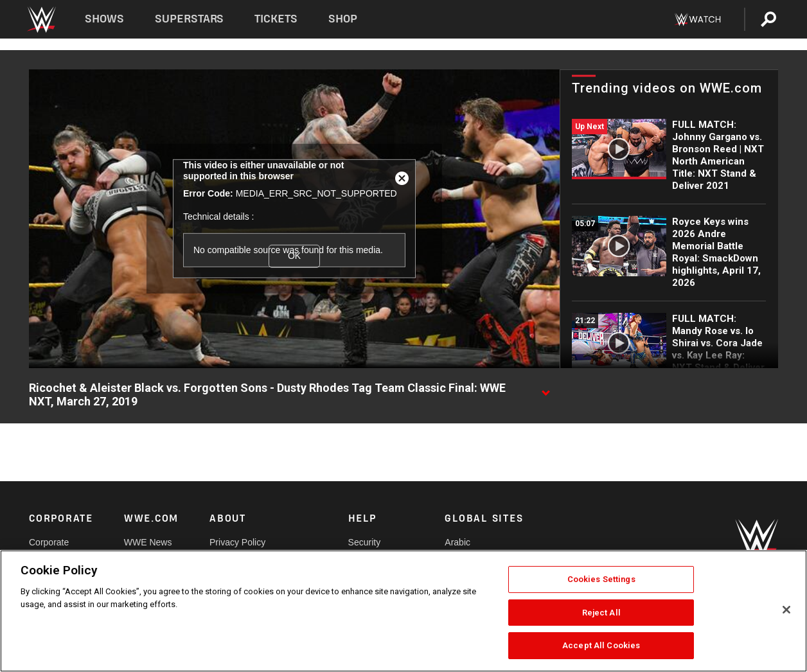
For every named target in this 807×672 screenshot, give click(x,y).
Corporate (49, 542)
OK (294, 256)
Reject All (601, 613)
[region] (404, 611)
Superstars (190, 19)
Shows (104, 19)
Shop (343, 19)
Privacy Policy (237, 542)
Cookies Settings (601, 579)
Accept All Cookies (601, 645)
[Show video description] (545, 389)
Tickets (276, 19)
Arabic (457, 542)
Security (365, 542)
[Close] (786, 610)
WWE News (148, 542)
